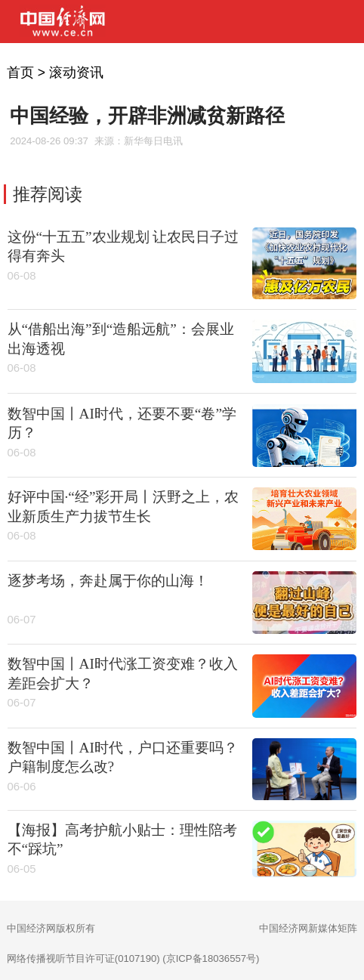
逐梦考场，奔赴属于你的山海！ (108, 581)
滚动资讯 (76, 73)
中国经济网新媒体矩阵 (308, 928)
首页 (20, 73)
